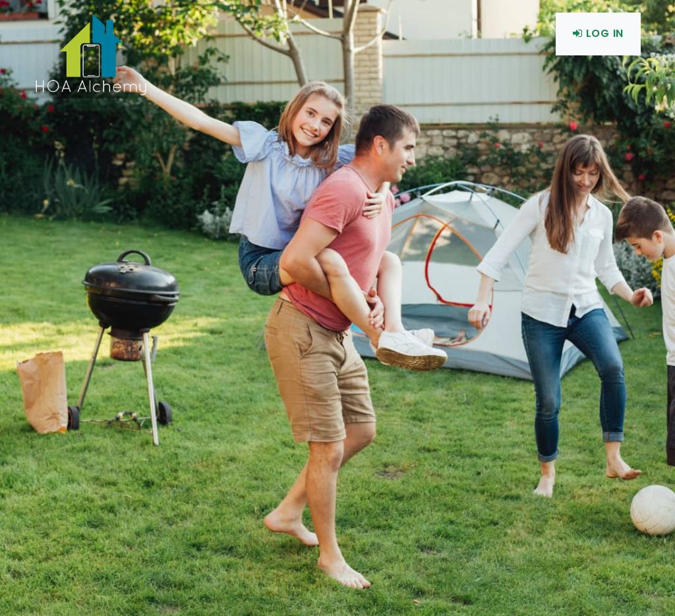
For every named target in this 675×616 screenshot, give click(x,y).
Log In (598, 33)
